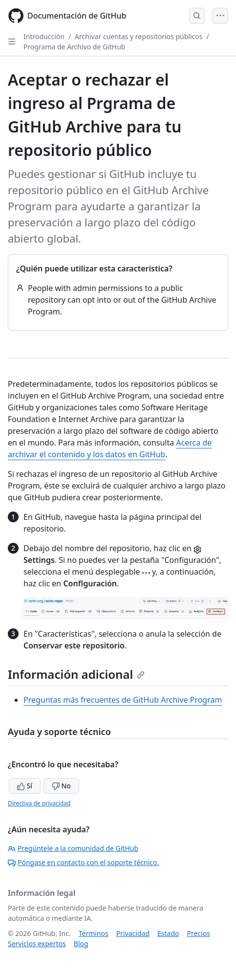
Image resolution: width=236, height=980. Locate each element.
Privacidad (133, 933)
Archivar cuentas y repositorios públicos (139, 36)
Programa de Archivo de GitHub (74, 47)
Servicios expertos (37, 944)
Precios (199, 933)
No (61, 786)
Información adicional (76, 674)
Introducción (44, 36)
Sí (25, 786)
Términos (94, 933)
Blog (81, 944)
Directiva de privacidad (39, 803)
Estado (168, 933)
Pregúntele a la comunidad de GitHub (73, 848)
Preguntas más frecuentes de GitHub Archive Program (123, 700)
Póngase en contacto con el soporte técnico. (83, 862)
